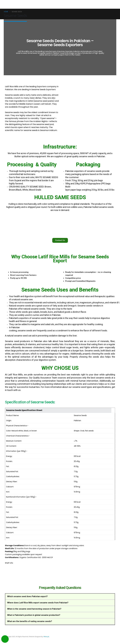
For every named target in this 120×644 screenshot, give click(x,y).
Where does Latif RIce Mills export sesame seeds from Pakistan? (38, 603)
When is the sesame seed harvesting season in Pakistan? (34, 609)
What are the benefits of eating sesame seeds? (30, 621)
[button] (60, 240)
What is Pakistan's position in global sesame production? (34, 615)
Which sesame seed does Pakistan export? (27, 596)
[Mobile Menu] (115, 4)
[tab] (60, 597)
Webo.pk (46, 636)
